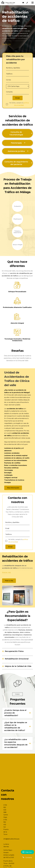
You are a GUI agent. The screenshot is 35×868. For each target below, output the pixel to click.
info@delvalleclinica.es (11, 839)
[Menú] (33, 3)
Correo (9, 80)
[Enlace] (8, 3)
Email (7, 528)
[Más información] (13, 488)
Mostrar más (6, 44)
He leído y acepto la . (19, 104)
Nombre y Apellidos (13, 68)
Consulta (9, 92)
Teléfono (9, 74)
